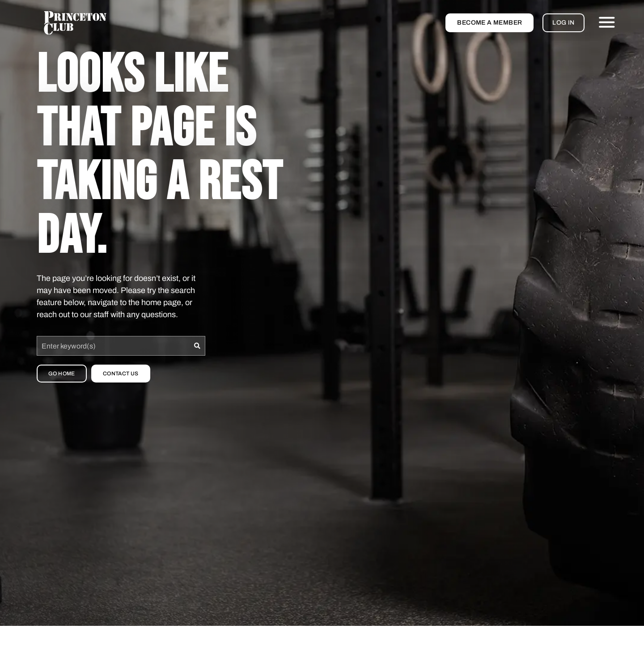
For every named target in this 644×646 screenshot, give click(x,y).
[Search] (197, 346)
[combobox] (113, 346)
